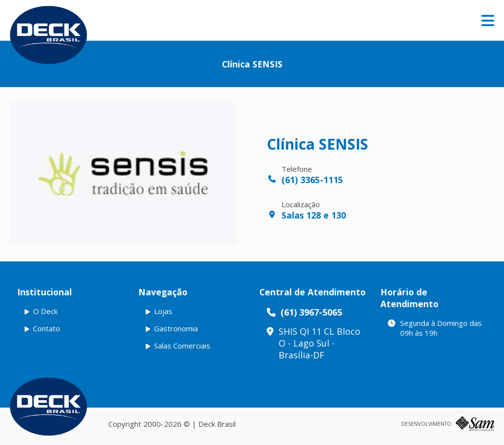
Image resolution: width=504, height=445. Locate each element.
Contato (47, 328)
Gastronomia (176, 328)
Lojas (163, 311)
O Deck (45, 311)
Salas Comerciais (182, 346)
